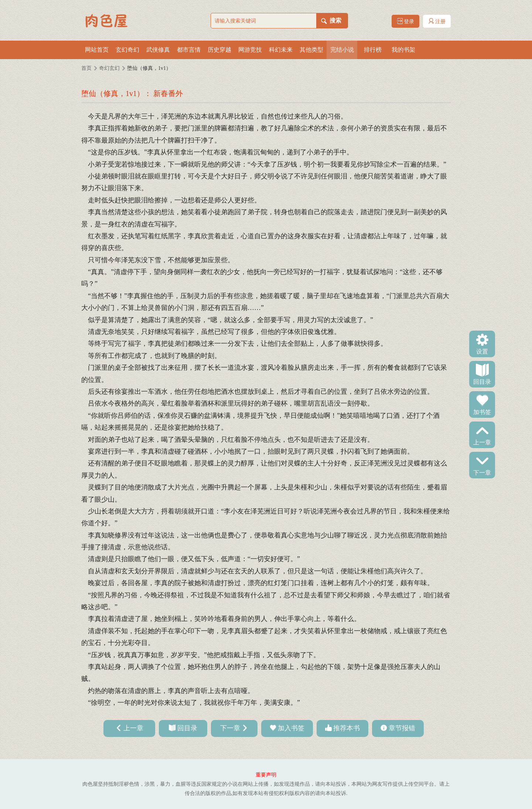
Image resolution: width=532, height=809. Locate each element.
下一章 (482, 472)
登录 (406, 21)
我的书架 (403, 50)
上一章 (482, 442)
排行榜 (373, 50)
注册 (437, 21)
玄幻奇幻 (127, 50)
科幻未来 (281, 50)
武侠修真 (158, 50)
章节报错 (402, 728)
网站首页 (97, 50)
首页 (86, 68)
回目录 (482, 381)
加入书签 (291, 728)
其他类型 (311, 50)
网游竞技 (250, 50)
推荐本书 (347, 728)
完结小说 (342, 50)
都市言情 (189, 50)
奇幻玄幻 (109, 68)
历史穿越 (219, 50)
